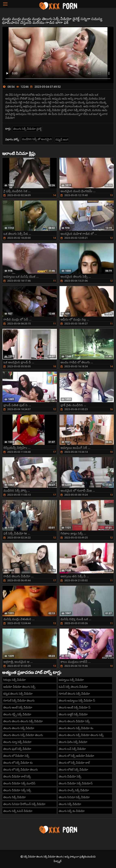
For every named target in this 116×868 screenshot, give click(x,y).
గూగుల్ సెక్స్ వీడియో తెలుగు (19, 700)
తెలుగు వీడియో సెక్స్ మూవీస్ (19, 783)
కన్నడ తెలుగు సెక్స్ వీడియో (18, 694)
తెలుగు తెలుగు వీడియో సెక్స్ (74, 721)
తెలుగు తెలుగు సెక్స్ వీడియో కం (76, 728)
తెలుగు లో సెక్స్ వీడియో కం (18, 763)
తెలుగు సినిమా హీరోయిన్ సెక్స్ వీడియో (24, 804)
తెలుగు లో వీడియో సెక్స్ (16, 756)
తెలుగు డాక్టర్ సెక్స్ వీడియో (73, 714)
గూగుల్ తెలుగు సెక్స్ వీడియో (74, 694)
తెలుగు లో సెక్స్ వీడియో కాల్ (74, 763)
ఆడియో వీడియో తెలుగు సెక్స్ (19, 687)
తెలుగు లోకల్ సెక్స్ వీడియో (73, 770)
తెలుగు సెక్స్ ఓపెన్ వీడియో (18, 811)
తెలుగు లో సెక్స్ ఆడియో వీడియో (76, 756)
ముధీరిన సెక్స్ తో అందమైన (37, 139)
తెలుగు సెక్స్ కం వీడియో (72, 811)
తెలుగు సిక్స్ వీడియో (15, 797)
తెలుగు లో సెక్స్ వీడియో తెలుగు (21, 770)
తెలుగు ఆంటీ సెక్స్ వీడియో (18, 707)
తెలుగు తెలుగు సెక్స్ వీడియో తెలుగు (23, 735)
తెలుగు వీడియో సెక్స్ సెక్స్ (17, 790)
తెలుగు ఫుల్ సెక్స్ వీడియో (17, 749)
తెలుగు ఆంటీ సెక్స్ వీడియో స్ (75, 707)
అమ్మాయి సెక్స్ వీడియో (71, 680)
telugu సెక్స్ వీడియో (15, 680)
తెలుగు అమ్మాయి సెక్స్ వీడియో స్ (77, 700)
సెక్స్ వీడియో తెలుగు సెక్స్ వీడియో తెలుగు (43, 857)
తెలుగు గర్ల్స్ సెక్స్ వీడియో (17, 714)
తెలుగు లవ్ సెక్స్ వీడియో (72, 749)
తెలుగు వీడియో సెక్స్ (70, 776)
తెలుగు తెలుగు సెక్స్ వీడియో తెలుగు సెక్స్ (81, 735)
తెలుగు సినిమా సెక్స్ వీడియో (74, 797)
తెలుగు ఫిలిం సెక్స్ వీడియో (73, 742)
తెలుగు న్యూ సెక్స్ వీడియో (17, 742)
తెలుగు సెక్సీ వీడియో (70, 804)
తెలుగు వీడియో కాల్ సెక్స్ (17, 776)
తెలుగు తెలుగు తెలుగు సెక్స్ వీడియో (23, 721)
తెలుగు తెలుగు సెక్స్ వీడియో (19, 728)
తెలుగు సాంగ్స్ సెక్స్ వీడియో (74, 790)
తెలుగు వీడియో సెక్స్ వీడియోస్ (76, 783)
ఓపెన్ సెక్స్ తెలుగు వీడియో (73, 687)
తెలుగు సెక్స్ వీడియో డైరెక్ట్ (27, 129)
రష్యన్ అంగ (62, 139)
